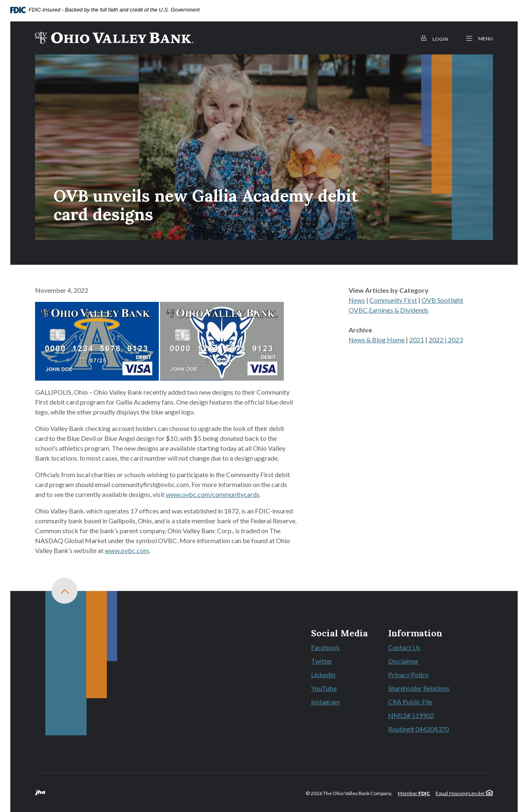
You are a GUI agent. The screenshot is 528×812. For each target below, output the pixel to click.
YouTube (339, 689)
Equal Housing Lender (464, 793)
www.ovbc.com (127, 550)
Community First (393, 300)
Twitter (339, 661)
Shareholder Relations (419, 688)
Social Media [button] (339, 633)
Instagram (339, 702)
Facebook (339, 648)
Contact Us (404, 647)
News (357, 300)
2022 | (438, 340)
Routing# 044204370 (418, 729)
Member (414, 793)
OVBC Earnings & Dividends (389, 310)
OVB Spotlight (442, 300)
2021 (417, 340)
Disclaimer (403, 661)
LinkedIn (339, 675)
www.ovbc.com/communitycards (213, 494)
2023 (455, 340)
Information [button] (415, 633)
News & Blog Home (377, 340)
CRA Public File (410, 702)
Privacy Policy (408, 674)
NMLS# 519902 (411, 715)
